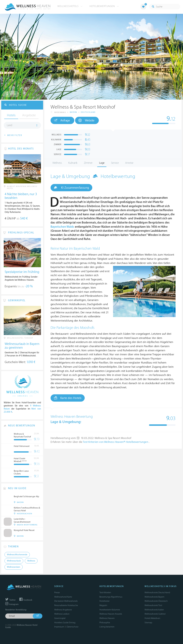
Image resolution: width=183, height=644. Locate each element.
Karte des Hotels (68, 398)
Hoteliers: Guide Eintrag (65, 623)
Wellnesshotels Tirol (153, 605)
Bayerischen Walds (62, 227)
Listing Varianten (107, 627)
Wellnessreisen (14, 567)
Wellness (57, 163)
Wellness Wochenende (17, 555)
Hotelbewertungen (104, 6)
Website (86, 120)
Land (10, 125)
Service (115, 163)
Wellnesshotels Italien (154, 610)
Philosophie (105, 623)
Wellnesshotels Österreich (156, 601)
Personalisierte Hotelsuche (66, 605)
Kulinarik (73, 163)
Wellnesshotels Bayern (154, 597)
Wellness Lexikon (62, 614)
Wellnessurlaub (14, 561)
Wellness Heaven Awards (111, 614)
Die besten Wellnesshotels (66, 601)
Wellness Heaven (107, 618)
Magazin (103, 605)
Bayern (73, 112)
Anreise (129, 163)
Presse (57, 593)
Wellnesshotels (70, 6)
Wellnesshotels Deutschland (157, 593)
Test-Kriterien (105, 593)
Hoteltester (104, 601)
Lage (102, 163)
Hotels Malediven (152, 618)
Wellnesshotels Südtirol (155, 614)
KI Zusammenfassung (71, 188)
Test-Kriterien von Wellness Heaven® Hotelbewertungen (116, 442)
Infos (11, 94)
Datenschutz (73, 627)
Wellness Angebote (63, 610)
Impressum (59, 627)
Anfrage (62, 120)
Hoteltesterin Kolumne (110, 610)
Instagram (12, 604)
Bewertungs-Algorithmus (111, 597)
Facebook (26, 600)
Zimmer (88, 163)
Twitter (10, 600)
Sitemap (148, 623)
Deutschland (88, 112)
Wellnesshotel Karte (63, 597)
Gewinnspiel (60, 618)
